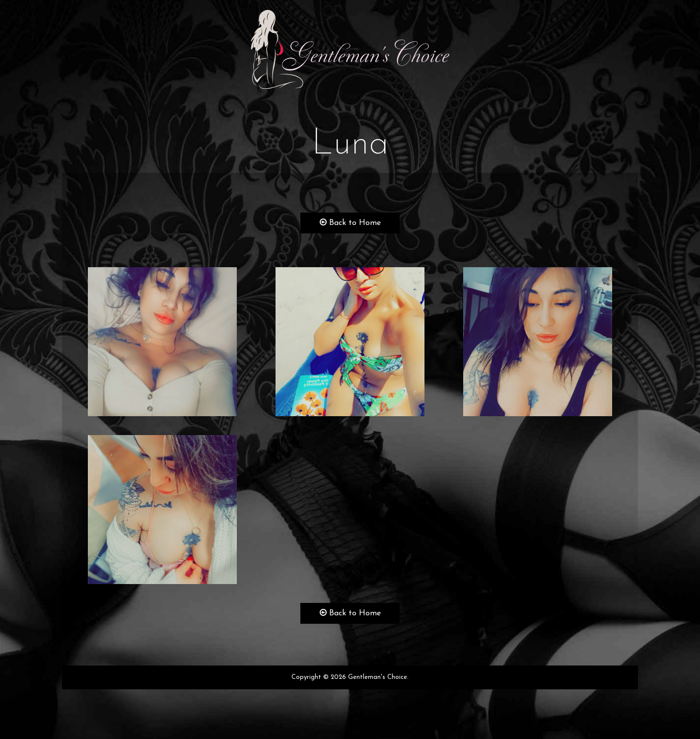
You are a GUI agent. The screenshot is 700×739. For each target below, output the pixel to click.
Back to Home (350, 223)
